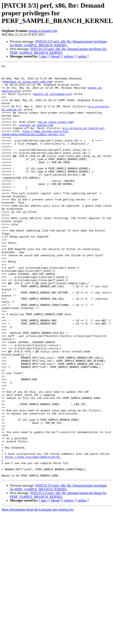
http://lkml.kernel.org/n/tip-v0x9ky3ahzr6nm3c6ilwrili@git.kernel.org (36, 147)
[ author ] (82, 56)
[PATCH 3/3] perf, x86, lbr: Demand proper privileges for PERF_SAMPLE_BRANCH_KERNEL (58, 43)
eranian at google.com (43, 31)
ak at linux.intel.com (56, 134)
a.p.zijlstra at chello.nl (83, 141)
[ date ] (44, 56)
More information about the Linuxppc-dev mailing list (37, 592)
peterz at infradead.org (52, 100)
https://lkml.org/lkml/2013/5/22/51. (33, 536)
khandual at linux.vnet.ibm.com (27, 85)
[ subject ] (69, 56)
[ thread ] (55, 56)
